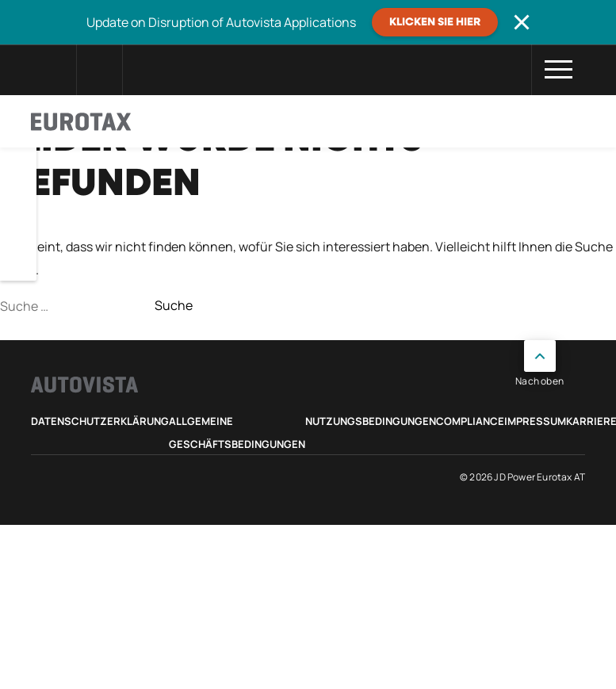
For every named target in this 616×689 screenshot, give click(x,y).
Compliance (470, 421)
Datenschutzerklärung (100, 421)
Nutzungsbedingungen (371, 421)
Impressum (535, 421)
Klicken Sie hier (435, 22)
